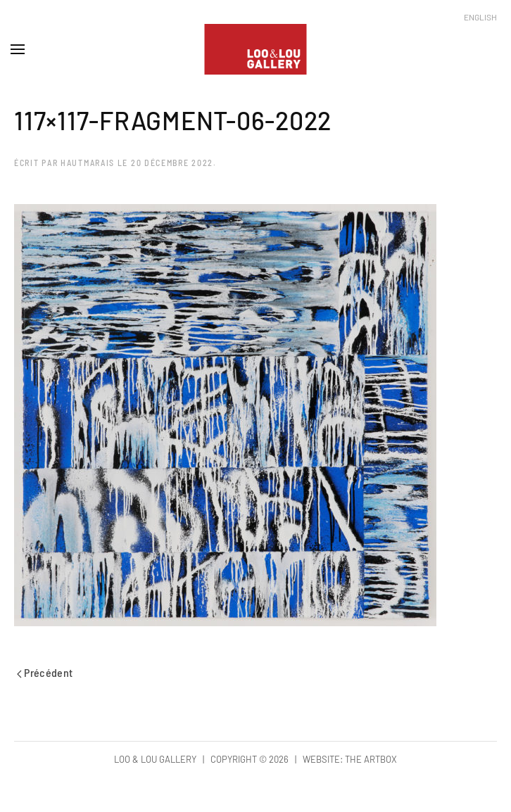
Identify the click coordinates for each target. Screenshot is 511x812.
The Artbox (371, 759)
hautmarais (88, 163)
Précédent (45, 672)
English (480, 17)
